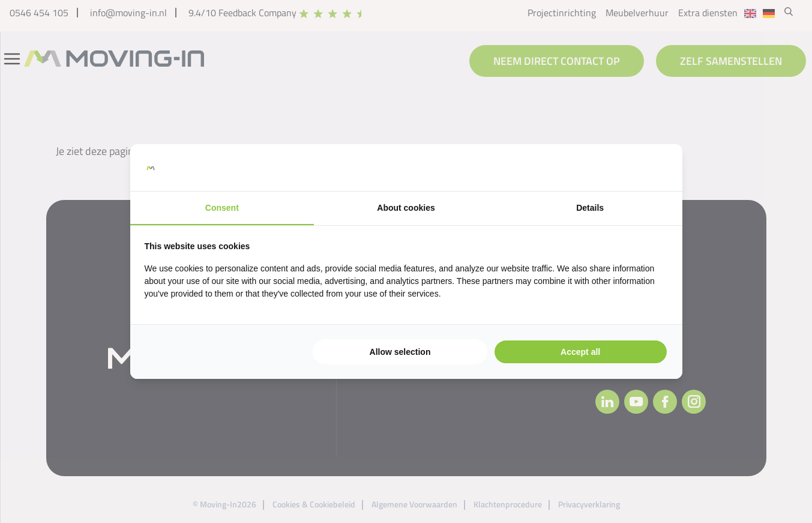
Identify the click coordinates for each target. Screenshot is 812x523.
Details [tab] (590, 208)
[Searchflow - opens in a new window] (653, 168)
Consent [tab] (222, 208)
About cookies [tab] (406, 208)
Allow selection (400, 352)
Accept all (580, 352)
